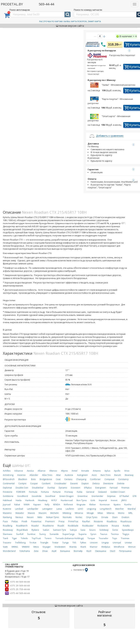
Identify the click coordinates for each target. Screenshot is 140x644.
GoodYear (50, 496)
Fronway (69, 492)
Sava (83, 530)
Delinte (121, 483)
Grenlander (97, 496)
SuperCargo (69, 534)
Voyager (47, 547)
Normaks (67, 517)
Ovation (125, 517)
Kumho (128, 505)
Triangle (44, 543)
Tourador (104, 538)
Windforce (119, 547)
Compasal (109, 479)
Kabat (17, 505)
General (90, 492)
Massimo (7, 513)
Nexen (30, 517)
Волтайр (78, 551)
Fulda (80, 492)
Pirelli (24, 521)
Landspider (33, 509)
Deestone (108, 483)
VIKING (15, 547)
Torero (48, 538)
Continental (9, 483)
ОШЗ (113, 551)
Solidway (104, 530)
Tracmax (125, 538)
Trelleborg (20, 543)
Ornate (105, 517)
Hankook (30, 500)
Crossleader (60, 483)
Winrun (132, 547)
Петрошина (125, 551)
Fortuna (45, 492)
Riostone (98, 521)
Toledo (24, 538)
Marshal (132, 509)
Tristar (55, 543)
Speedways (128, 530)
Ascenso (21, 475)
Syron (93, 534)
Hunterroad (67, 500)
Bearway (129, 475)
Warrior (94, 547)
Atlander (34, 475)
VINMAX (26, 547)
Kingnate (81, 505)
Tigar (14, 538)
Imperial (103, 500)
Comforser (95, 479)
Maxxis (31, 513)
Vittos (36, 547)
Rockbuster (88, 526)
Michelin (55, 513)
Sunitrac (31, 534)
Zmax (45, 551)
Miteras (110, 513)
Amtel (74, 471)
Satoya (73, 530)
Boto (33, 479)
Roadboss (112, 521)
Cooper (34, 483)
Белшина (65, 551)
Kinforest (68, 505)
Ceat (58, 479)
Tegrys (126, 534)
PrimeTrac (73, 521)
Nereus (19, 517)
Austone (69, 475)
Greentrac (83, 496)
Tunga (65, 543)
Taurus (104, 534)
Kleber (93, 505)
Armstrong (8, 475)
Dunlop (51, 488)
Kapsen (37, 505)
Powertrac (36, 521)
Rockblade (73, 526)
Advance (19, 471)
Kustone (7, 509)
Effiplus (88, 488)
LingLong (91, 509)
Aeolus (30, 471)
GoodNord (23, 496)
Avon (94, 475)
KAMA (27, 505)
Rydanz (35, 530)
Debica (96, 483)
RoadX (61, 526)
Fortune (57, 492)
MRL (130, 513)
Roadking (8, 526)
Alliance (42, 471)
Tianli (5, 538)
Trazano (7, 543)
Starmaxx (8, 534)
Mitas (100, 513)
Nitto (40, 517)
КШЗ (89, 551)
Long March (106, 509)
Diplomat (7, 488)
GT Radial (124, 496)
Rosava (115, 526)
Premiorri (50, 521)
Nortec (79, 517)
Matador (20, 513)
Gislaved (102, 492)
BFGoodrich (9, 479)
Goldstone (8, 496)
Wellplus (106, 547)
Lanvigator (47, 509)
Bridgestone (46, 479)
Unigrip (105, 543)
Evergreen (101, 488)
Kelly (47, 505)
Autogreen (82, 475)
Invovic (114, 500)
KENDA (57, 505)
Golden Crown (118, 492)
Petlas (15, 521)
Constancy (123, 479)
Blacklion (23, 479)
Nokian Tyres (53, 517)
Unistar (128, 543)
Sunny (43, 534)
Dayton (85, 483)
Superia (82, 534)
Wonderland (9, 551)
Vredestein (60, 547)
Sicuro (92, 530)
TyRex (83, 543)
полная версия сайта (70, 26)
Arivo (127, 471)
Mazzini (43, 513)
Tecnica (115, 534)
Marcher (120, 509)
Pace (5, 521)
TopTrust (36, 538)
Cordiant (46, 483)
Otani (115, 517)
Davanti (74, 483)
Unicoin (94, 543)
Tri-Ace (33, 543)
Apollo (117, 471)
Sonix (115, 530)
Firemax (125, 488)
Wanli (83, 547)
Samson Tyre (60, 530)
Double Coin (22, 488)
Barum (118, 475)
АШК (54, 551)
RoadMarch (22, 526)
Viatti (5, 547)
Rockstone (103, 526)
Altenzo (53, 471)
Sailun (46, 530)
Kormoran (105, 505)
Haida (19, 500)
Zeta (36, 551)
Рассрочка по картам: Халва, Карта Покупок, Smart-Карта (70, 21)
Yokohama (25, 551)
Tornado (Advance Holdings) (69, 538)
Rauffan (86, 521)
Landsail (19, 509)
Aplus (107, 471)
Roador (35, 526)
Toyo (115, 538)
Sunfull (20, 534)
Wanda (73, 547)
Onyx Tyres (92, 517)
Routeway (8, 530)
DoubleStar (38, 488)
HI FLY (54, 500)
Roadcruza (126, 521)
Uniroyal (117, 543)
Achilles (7, 471)
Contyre (22, 483)
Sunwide (54, 534)
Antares (97, 471)
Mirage (90, 513)
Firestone (8, 492)
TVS (74, 543)
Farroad (114, 488)
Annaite (85, 471)
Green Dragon (66, 496)
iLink (93, 500)
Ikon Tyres (82, 500)
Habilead (7, 500)
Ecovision (76, 488)
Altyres (64, 471)
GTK (135, 496)
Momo (121, 513)
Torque (91, 538)
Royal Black (22, 530)
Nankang (7, 517)
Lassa (59, 509)
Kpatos (117, 505)
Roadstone (48, 526)
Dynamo (63, 488)
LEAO (80, 509)
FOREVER (21, 492)
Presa (61, 521)
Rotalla (126, 526)
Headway (43, 500)
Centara (68, 479)
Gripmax (111, 496)
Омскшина (101, 551)
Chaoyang (81, 479)
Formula (33, 492)
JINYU (124, 500)
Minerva (79, 513)
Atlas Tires (47, 475)
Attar (58, 475)
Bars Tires (106, 475)
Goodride (37, 496)
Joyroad (7, 505)
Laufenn (70, 509)
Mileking (67, 513)
